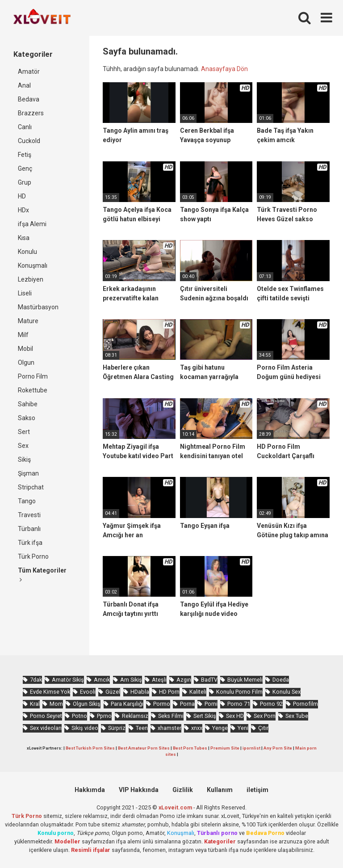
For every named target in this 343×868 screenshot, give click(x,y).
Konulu (27, 252)
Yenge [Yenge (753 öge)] (220, 728)
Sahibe (28, 404)
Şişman (28, 473)
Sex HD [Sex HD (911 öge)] (235, 716)
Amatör (29, 72)
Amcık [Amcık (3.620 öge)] (102, 680)
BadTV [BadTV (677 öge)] (209, 680)
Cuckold (29, 141)
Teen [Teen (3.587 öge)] (142, 728)
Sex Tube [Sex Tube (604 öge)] (297, 716)
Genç (25, 169)
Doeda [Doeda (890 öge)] (281, 680)
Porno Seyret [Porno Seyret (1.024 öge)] (46, 716)
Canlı (25, 127)
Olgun (26, 362)
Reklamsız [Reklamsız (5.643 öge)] (135, 716)
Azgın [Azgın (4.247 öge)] (184, 680)
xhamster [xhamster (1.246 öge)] (169, 728)
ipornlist (251, 748)
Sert (24, 432)
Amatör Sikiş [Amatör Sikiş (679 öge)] (68, 680)
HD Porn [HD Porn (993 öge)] (169, 692)
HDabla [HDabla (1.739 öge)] (140, 692)
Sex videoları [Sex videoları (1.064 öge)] (46, 728)
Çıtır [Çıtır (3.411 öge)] (263, 728)
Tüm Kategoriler (42, 575)
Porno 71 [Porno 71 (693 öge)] (239, 704)
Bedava (29, 99)
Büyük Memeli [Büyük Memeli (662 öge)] (245, 680)
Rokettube (33, 390)
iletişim (257, 790)
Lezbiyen (31, 279)
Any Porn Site (278, 748)
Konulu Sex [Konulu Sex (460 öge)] (287, 692)
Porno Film (33, 376)
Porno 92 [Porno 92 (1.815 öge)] (271, 704)
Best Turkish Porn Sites (90, 748)
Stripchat (31, 487)
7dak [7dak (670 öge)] (36, 680)
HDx (23, 210)
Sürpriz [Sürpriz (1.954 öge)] (117, 728)
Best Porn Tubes (190, 748)
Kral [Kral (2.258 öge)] (35, 704)
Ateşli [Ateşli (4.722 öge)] (159, 680)
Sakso (27, 418)
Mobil (25, 349)
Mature (28, 321)
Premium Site (225, 748)
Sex (23, 446)
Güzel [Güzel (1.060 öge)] (113, 692)
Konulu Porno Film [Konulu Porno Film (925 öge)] (239, 692)
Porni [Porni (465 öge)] (211, 704)
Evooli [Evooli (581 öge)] (88, 692)
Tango (27, 501)
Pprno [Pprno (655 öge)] (104, 716)
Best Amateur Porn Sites (144, 748)
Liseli (25, 293)
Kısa (24, 238)
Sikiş (24, 459)
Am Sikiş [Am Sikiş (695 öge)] (131, 680)
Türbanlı (29, 529)
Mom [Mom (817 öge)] (56, 704)
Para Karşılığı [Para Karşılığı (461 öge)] (127, 704)
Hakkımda (90, 790)
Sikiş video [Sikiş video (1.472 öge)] (85, 728)
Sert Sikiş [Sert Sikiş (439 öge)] (205, 716)
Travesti (29, 515)
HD (22, 196)
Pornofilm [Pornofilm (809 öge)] (305, 704)
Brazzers (31, 113)
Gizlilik (183, 790)
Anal (24, 85)
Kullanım (220, 790)
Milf (23, 335)
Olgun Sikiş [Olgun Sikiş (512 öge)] (87, 704)
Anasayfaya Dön (224, 69)
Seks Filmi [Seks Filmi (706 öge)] (171, 716)
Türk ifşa (30, 543)
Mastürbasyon (38, 307)
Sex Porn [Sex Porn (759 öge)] (265, 716)
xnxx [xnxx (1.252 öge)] (197, 728)
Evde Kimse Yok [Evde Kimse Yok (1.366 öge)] (50, 692)
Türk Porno (33, 556)
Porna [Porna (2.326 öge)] (187, 704)
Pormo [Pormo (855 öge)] (162, 704)
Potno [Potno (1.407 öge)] (79, 716)
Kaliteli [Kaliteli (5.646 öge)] (198, 692)
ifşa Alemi (32, 224)
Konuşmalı (33, 265)
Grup (25, 182)
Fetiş (25, 155)
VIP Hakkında (139, 790)
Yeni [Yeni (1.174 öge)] (243, 728)
